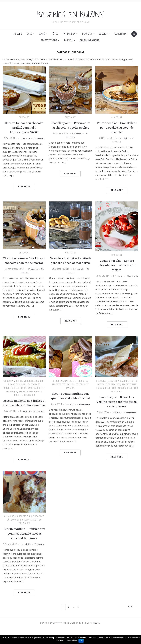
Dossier (103, 34)
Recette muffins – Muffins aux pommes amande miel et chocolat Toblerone (24, 545)
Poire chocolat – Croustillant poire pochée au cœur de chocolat (117, 127)
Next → (131, 622)
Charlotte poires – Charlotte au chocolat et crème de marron (24, 263)
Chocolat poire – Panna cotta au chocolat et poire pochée (70, 127)
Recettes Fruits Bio (24, 399)
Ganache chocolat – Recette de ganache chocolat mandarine (71, 263)
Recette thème (49, 40)
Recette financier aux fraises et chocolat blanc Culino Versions (24, 408)
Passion (69, 40)
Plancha (87, 34)
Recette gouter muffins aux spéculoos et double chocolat (70, 401)
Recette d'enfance (62, 388)
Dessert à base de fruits (122, 384)
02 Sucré (9, 528)
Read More (24, 190)
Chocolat (24, 117)
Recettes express (116, 392)
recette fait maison (30, 395)
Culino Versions (25, 384)
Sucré (42, 34)
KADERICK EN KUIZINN (71, 14)
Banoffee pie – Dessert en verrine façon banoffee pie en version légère (117, 405)
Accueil (18, 34)
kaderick (30, 138)
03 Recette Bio (24, 528)
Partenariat (121, 34)
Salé (29, 34)
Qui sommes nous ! (90, 40)
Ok (81, 641)
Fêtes (55, 34)
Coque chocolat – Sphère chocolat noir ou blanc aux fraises (117, 265)
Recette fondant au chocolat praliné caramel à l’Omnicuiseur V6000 (24, 127)
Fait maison (69, 34)
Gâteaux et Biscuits (76, 384)
